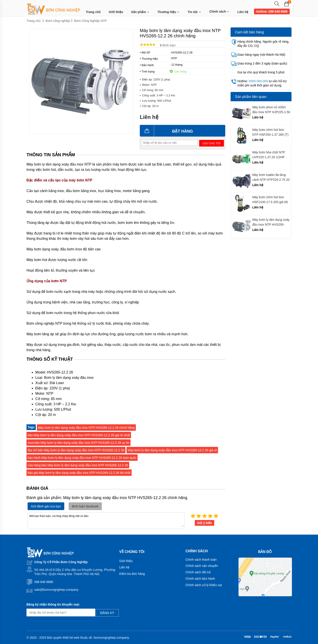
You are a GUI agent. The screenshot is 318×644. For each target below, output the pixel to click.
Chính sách (219, 11)
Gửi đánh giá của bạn (46, 506)
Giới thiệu (116, 12)
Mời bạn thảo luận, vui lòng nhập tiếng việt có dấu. (106, 520)
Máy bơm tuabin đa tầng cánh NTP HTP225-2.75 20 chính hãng (271, 177)
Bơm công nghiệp (58, 21)
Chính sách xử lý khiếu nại (204, 585)
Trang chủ (93, 12)
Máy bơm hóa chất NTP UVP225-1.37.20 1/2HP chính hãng (269, 155)
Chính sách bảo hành (200, 579)
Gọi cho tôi (211, 143)
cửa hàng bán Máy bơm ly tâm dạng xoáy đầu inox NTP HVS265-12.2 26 (78, 465)
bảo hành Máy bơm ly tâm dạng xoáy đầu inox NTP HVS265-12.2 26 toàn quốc (82, 458)
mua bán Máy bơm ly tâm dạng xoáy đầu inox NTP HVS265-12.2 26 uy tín (79, 443)
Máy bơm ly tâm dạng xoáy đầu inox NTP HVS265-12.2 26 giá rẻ (172, 450)
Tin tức (195, 12)
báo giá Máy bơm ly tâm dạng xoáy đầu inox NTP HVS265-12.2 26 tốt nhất (79, 473)
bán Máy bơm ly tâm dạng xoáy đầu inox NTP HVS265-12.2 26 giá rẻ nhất (79, 435)
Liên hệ (243, 12)
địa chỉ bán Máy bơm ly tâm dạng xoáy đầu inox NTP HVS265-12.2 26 (76, 450)
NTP (174, 58)
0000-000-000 (258, 81)
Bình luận (168, 45)
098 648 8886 (44, 582)
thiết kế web (71, 638)
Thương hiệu (169, 12)
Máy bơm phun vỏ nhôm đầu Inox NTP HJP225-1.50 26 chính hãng (271, 110)
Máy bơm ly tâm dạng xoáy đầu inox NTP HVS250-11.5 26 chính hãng (271, 222)
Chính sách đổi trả (198, 572)
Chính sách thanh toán (201, 560)
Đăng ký (107, 613)
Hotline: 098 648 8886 (272, 11)
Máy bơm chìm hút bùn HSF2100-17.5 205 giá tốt (270, 200)
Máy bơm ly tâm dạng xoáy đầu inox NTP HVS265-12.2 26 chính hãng (86, 428)
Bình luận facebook (85, 506)
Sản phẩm (140, 12)
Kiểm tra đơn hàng (132, 574)
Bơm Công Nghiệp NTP (91, 21)
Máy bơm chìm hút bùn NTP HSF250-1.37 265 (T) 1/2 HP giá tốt (270, 132)
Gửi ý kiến (204, 523)
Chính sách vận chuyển (202, 566)
